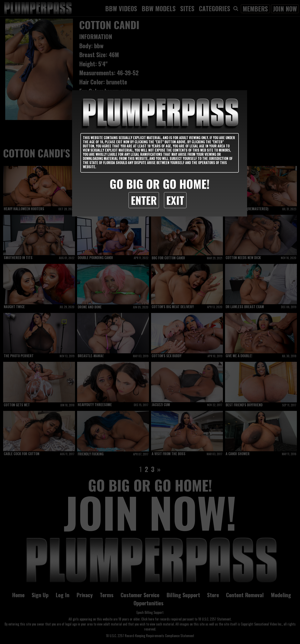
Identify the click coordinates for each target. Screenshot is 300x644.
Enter (144, 200)
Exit (175, 200)
